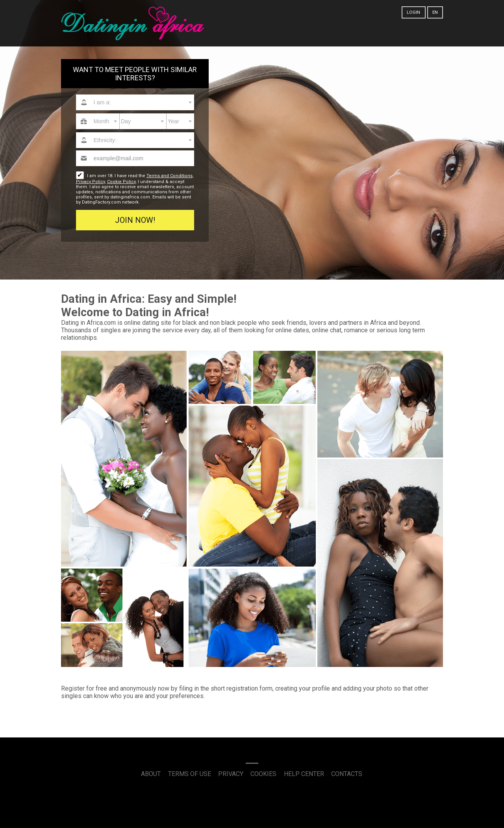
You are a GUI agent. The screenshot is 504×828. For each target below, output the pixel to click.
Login (413, 12)
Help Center (304, 774)
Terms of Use (190, 774)
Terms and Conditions (170, 176)
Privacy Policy (90, 182)
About (151, 774)
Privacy (231, 774)
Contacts (347, 774)
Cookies (263, 774)
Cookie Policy (121, 182)
